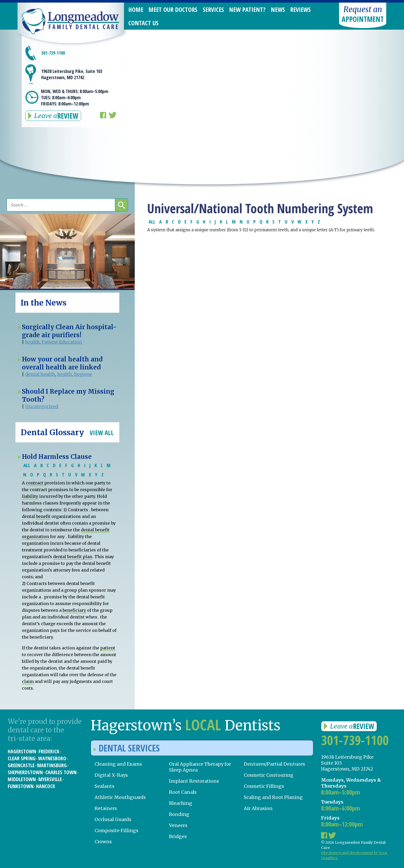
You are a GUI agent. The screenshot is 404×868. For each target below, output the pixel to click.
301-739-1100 (53, 53)
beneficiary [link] (74, 610)
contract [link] (35, 483)
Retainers (106, 808)
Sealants (104, 786)
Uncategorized (42, 406)
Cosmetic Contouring (269, 775)
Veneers (178, 825)
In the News (44, 303)
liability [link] (30, 496)
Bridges (178, 836)
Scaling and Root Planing (273, 797)
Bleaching (181, 803)
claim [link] (28, 681)
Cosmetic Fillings (264, 786)
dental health (40, 374)
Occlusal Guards (113, 819)
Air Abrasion (258, 808)
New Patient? (247, 9)
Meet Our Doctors (173, 9)
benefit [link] (43, 516)
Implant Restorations (194, 781)
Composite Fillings (116, 830)
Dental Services (127, 748)
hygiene (83, 374)
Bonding (179, 814)
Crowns (103, 842)
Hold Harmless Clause (57, 457)
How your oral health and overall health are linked (62, 363)
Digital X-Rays (111, 775)
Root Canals (183, 792)
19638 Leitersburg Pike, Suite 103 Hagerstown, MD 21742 (72, 74)
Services (213, 9)
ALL (152, 222)
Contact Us (143, 23)
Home (136, 9)
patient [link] (108, 648)
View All (102, 433)
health (32, 342)
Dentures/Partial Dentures (274, 764)
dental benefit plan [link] (73, 557)
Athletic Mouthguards (120, 797)
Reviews (300, 9)
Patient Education (62, 342)
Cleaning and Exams (118, 764)
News (278, 9)
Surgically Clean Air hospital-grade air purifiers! (69, 331)
